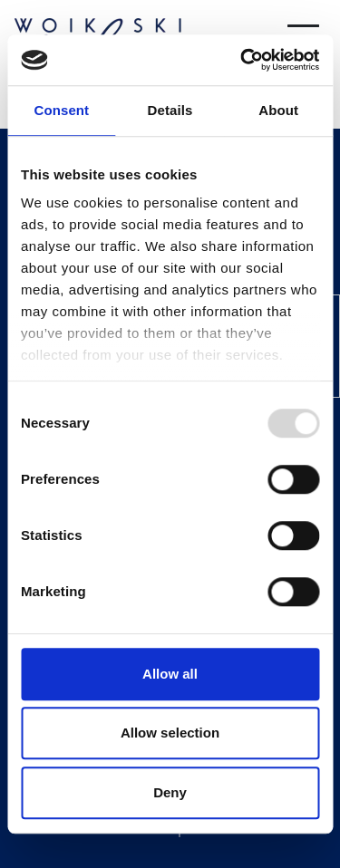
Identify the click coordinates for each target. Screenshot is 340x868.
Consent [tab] (61, 110)
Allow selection (170, 733)
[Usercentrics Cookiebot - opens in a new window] (242, 60)
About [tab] (278, 110)
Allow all (170, 674)
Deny (170, 792)
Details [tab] (170, 110)
